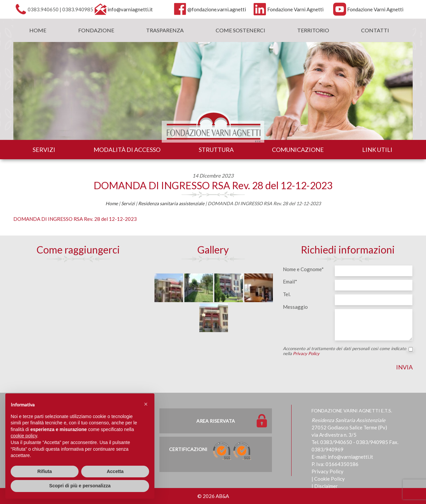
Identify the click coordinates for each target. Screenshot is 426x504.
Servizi (44, 150)
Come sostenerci (240, 30)
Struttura (216, 150)
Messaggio (295, 307)
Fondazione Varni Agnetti (295, 9)
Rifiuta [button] (45, 471)
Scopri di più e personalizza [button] (80, 486)
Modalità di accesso (127, 150)
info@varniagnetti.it (130, 9)
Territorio (313, 30)
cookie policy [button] (24, 436)
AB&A (222, 496)
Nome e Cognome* (303, 269)
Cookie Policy (329, 479)
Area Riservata (216, 421)
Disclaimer (326, 486)
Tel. (287, 294)
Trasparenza (165, 30)
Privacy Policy (306, 353)
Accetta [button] (115, 471)
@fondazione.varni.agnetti (217, 9)
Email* (290, 281)
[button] (146, 404)
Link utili (377, 150)
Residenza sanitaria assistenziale (171, 203)
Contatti (375, 30)
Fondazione (96, 30)
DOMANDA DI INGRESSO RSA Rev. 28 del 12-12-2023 (213, 185)
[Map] (78, 314)
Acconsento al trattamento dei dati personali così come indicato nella (348, 351)
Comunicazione (298, 150)
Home (38, 30)
